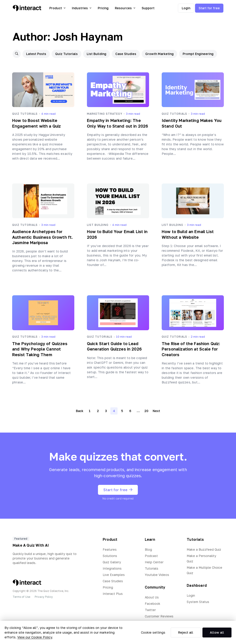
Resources (125, 8)
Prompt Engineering (198, 54)
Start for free (209, 8)
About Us (152, 597)
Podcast (151, 556)
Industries (82, 8)
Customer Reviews (159, 616)
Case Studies (126, 54)
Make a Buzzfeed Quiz (204, 549)
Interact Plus (113, 594)
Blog (148, 549)
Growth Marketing (159, 54)
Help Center (154, 562)
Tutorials (152, 568)
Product (57, 8)
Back (80, 411)
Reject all (186, 632)
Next (156, 411)
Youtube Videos (157, 575)
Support (148, 8)
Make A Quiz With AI (31, 545)
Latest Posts (36, 54)
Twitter (150, 610)
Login (186, 8)
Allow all (217, 632)
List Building (96, 54)
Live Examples (114, 575)
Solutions (110, 556)
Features (110, 549)
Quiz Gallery (112, 562)
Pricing (103, 8)
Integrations (112, 568)
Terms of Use (21, 597)
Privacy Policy (44, 597)
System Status (198, 602)
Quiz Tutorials (66, 54)
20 (146, 411)
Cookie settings (153, 632)
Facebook (153, 604)
